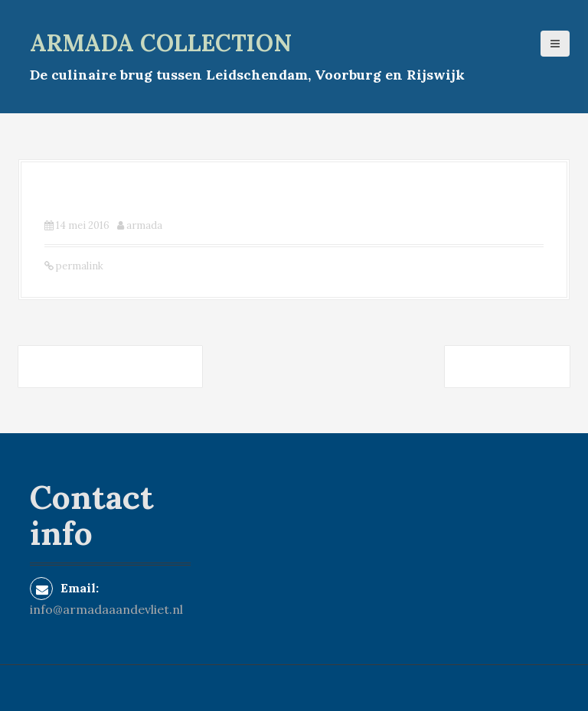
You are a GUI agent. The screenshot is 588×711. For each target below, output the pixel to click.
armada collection (161, 43)
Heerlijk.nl (507, 367)
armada (144, 225)
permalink (78, 266)
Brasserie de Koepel (110, 367)
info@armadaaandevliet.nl (106, 609)
